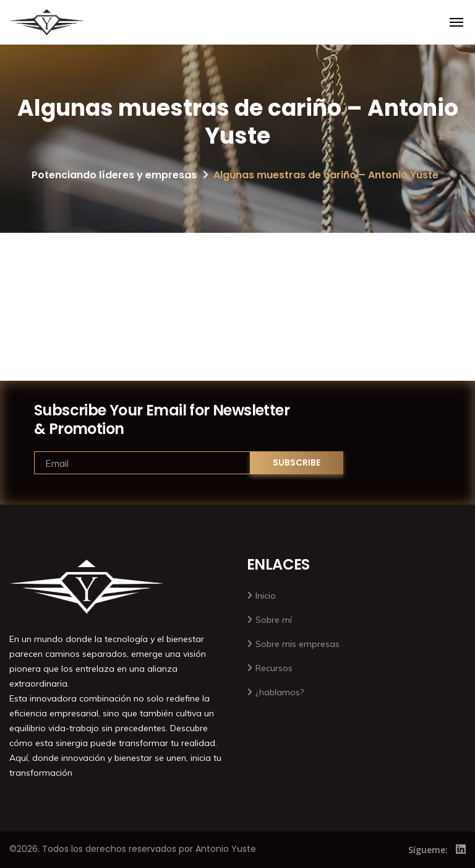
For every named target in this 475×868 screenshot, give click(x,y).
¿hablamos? (280, 692)
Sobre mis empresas (297, 644)
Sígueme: (428, 850)
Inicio (266, 596)
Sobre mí (274, 620)
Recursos (274, 668)
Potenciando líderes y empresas (114, 175)
